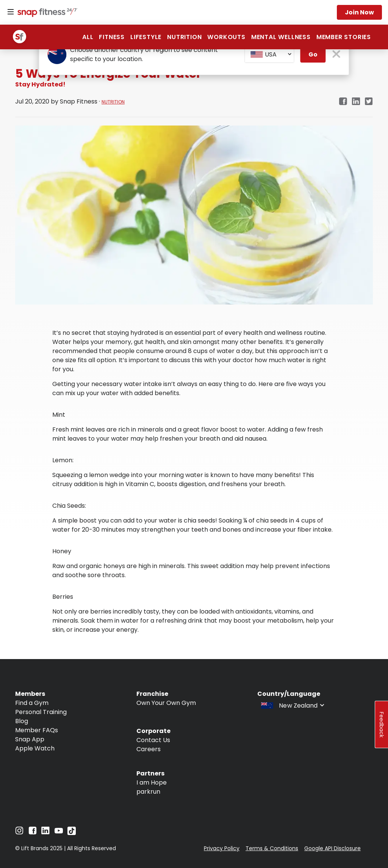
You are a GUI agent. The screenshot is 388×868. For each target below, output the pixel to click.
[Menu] (11, 12)
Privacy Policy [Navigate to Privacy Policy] (222, 848)
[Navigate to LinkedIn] (45, 832)
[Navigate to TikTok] (72, 833)
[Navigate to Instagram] (19, 833)
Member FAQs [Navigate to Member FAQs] (37, 730)
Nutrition (184, 37)
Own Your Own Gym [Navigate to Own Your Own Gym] (166, 703)
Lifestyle (146, 37)
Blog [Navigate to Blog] (22, 721)
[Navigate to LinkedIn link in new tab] (356, 102)
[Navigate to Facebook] (33, 833)
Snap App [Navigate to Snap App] (30, 739)
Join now (359, 12)
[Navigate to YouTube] (59, 833)
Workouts (226, 37)
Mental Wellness (281, 37)
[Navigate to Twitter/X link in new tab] (369, 102)
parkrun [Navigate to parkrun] (148, 792)
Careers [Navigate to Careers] (149, 749)
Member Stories (344, 37)
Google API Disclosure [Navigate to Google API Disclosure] (332, 848)
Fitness (112, 37)
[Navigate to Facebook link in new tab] (343, 102)
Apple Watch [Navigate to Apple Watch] (35, 748)
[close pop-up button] (337, 55)
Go (313, 54)
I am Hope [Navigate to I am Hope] (152, 782)
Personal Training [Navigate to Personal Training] (41, 712)
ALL (88, 37)
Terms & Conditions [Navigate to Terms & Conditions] (272, 848)
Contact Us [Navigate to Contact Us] (153, 740)
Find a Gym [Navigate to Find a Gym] (32, 703)
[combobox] (270, 55)
